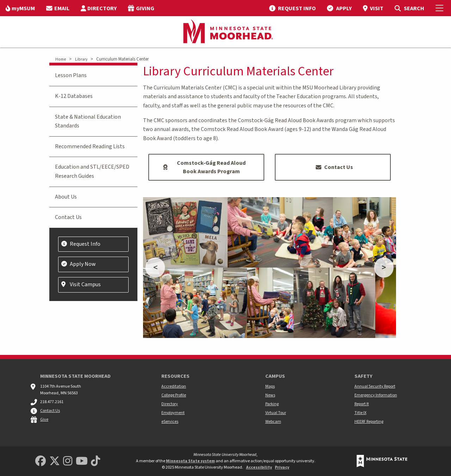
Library (81, 59)
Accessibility (259, 467)
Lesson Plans (71, 75)
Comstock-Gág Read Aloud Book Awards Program (204, 167)
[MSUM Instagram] (68, 461)
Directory (170, 404)
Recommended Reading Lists (90, 146)
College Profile (174, 395)
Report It (362, 404)
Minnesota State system (190, 461)
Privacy (282, 467)
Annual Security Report (375, 386)
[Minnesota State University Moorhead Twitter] (55, 461)
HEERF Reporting (369, 422)
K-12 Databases (74, 96)
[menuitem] (20, 8)
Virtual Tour (276, 413)
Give (44, 419)
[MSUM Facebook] (41, 461)
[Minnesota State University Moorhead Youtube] (82, 461)
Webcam (273, 422)
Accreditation (174, 386)
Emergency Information (376, 395)
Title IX (360, 413)
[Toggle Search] (409, 8)
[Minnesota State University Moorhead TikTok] (95, 461)
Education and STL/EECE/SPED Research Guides (92, 171)
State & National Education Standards (88, 121)
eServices (170, 422)
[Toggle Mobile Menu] (440, 8)
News (270, 395)
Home (61, 59)
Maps (270, 386)
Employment (173, 413)
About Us (66, 197)
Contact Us (334, 167)
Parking (272, 404)
